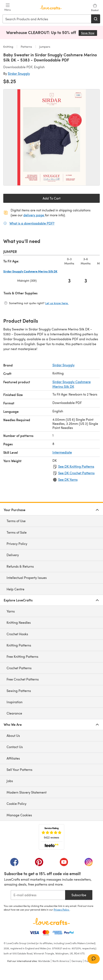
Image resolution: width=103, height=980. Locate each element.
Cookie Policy (16, 804)
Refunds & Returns (20, 566)
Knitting (9, 47)
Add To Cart (51, 198)
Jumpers (44, 47)
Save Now (89, 33)
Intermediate (62, 452)
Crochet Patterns (19, 668)
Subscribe (79, 895)
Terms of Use (16, 521)
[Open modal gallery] (51, 137)
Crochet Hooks (17, 634)
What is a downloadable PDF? (32, 223)
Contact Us (15, 747)
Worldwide (44, 961)
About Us (13, 736)
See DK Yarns (68, 479)
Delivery (13, 555)
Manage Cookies (19, 815)
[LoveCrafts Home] (51, 921)
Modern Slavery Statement (27, 792)
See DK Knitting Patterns (76, 466)
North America (61, 961)
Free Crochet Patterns (23, 679)
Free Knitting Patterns (22, 656)
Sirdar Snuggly (19, 73)
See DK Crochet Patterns (76, 473)
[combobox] (47, 19)
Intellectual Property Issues (27, 578)
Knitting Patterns (19, 645)
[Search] (96, 19)
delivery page (34, 215)
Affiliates (13, 758)
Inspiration (15, 702)
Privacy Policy (17, 544)
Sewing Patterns (19, 691)
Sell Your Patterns (19, 770)
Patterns (26, 47)
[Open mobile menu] (8, 7)
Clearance (14, 713)
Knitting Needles (19, 622)
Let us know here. (57, 303)
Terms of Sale (17, 532)
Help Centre (15, 589)
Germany (77, 961)
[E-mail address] (38, 895)
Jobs (10, 781)
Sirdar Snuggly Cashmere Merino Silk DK (72, 384)
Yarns (11, 611)
